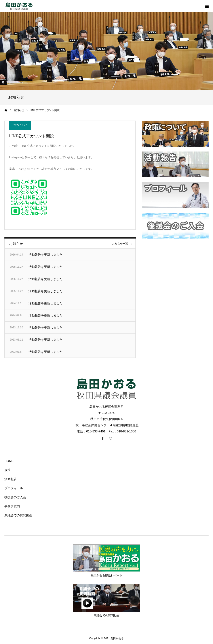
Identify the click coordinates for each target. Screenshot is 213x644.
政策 (8, 470)
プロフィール (14, 488)
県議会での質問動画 (18, 515)
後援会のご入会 (15, 497)
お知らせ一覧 (120, 244)
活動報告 (11, 479)
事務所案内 (12, 506)
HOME (9, 461)
